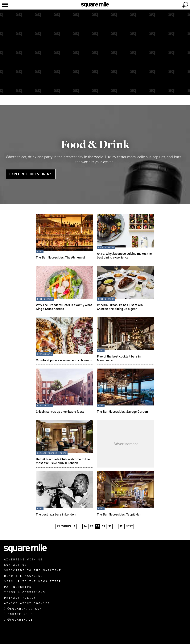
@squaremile (18, 619)
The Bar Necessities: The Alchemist (60, 257)
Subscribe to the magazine (32, 570)
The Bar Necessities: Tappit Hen (119, 514)
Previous (64, 526)
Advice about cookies (27, 603)
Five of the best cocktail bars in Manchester (119, 358)
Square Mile (18, 614)
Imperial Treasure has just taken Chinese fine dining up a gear (120, 307)
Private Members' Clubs (52, 453)
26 (85, 526)
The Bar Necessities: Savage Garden (122, 412)
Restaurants (44, 354)
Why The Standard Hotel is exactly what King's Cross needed (64, 307)
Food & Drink (95, 144)
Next (129, 526)
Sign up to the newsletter (32, 581)
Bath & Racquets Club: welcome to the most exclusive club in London (63, 461)
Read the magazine (23, 575)
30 (110, 526)
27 (91, 526)
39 (121, 526)
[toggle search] (185, 5)
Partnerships (18, 587)
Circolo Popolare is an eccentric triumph (64, 360)
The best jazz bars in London (56, 514)
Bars (40, 251)
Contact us (15, 564)
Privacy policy (20, 597)
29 (104, 526)
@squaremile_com (23, 608)
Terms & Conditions (24, 592)
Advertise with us (23, 559)
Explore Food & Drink (31, 174)
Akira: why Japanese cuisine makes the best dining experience (124, 255)
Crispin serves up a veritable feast (60, 412)
